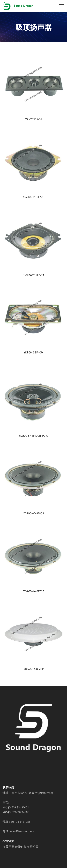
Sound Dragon (23, 6)
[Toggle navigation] (62, 6)
